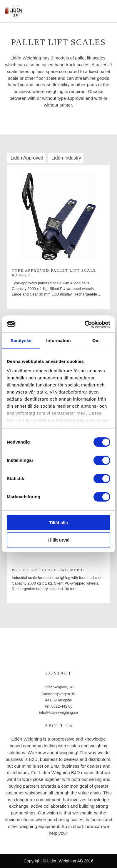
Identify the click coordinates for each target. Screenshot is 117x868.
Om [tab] (96, 340)
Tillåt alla (58, 523)
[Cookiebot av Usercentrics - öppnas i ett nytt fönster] (85, 324)
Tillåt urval (59, 540)
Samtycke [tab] (21, 340)
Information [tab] (58, 340)
